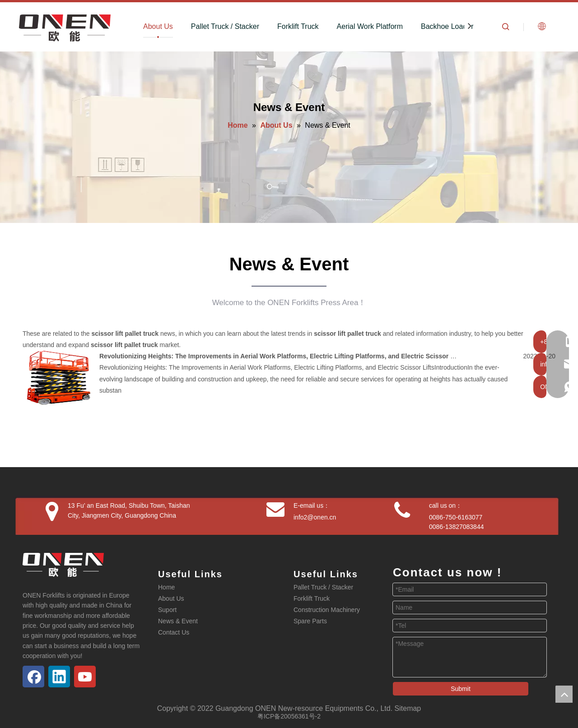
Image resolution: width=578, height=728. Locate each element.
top (564, 694)
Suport (167, 610)
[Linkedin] (59, 677)
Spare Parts (310, 621)
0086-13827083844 (456, 527)
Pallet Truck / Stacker (225, 26)
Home (166, 587)
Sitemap (408, 708)
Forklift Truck (298, 26)
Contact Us (174, 632)
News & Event (178, 621)
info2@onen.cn (315, 517)
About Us (158, 26)
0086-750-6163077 (456, 517)
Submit (461, 689)
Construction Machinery (327, 610)
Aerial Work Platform (370, 26)
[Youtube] (85, 677)
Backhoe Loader (447, 26)
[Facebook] (33, 677)
